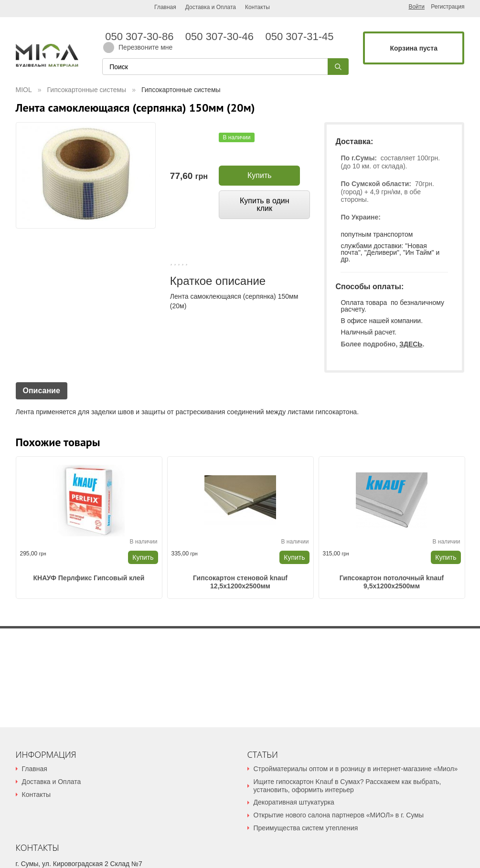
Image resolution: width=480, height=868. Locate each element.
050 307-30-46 (223, 37)
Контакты (257, 7)
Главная (165, 7)
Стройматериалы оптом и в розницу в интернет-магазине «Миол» (356, 769)
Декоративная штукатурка (294, 802)
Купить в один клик (265, 204)
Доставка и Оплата (211, 7)
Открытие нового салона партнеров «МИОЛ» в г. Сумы (339, 815)
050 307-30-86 (142, 37)
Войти (416, 7)
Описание (42, 391)
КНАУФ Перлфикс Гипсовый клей (89, 578)
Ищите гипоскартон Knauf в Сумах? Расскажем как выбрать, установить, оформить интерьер (347, 786)
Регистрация (448, 7)
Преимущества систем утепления (306, 828)
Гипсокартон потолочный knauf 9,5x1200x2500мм (392, 582)
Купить (260, 175)
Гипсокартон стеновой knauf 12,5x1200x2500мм (240, 582)
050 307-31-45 (298, 37)
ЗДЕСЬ (411, 344)
